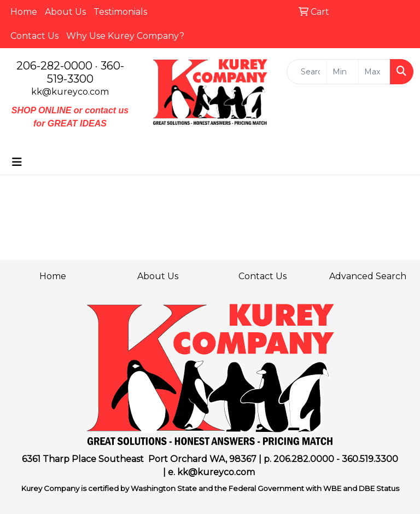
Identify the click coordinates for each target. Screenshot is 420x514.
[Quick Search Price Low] (343, 72)
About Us (65, 12)
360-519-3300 (86, 72)
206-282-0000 (54, 66)
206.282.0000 (304, 459)
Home (24, 12)
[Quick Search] (307, 72)
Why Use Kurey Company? (125, 36)
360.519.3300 (370, 459)
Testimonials (120, 12)
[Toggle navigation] (17, 162)
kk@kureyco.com (70, 92)
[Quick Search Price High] (374, 72)
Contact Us (34, 36)
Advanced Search (368, 276)
